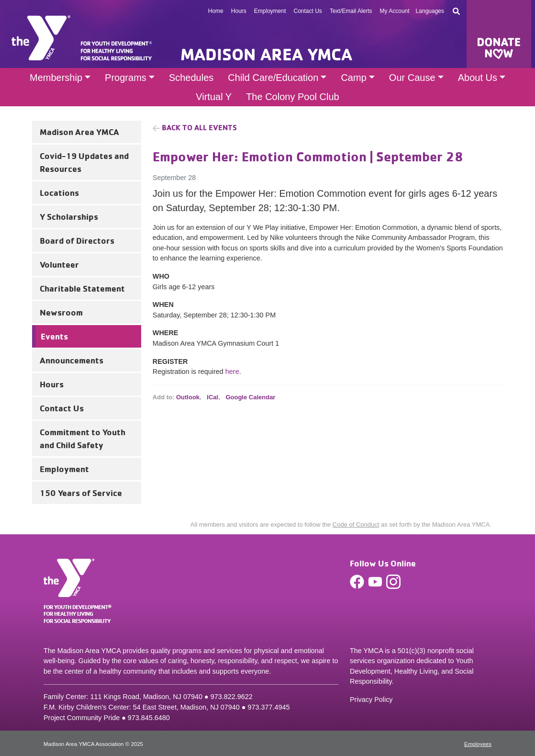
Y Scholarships (69, 216)
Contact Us (308, 11)
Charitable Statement (82, 288)
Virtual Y (214, 97)
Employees (478, 744)
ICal (212, 397)
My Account (395, 11)
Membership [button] (56, 78)
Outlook (188, 397)
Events (54, 336)
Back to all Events (199, 127)
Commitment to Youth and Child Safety (83, 438)
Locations (59, 192)
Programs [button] (126, 78)
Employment (270, 11)
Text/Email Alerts (351, 11)
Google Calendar (250, 397)
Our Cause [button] (412, 78)
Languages (430, 11)
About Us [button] (478, 78)
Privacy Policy (371, 700)
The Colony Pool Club (293, 97)
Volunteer (59, 264)
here (232, 372)
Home (216, 11)
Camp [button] (353, 78)
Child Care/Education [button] (273, 78)
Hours (239, 11)
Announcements (72, 360)
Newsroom (61, 312)
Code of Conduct (356, 525)
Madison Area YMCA (79, 132)
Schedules (191, 78)
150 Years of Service (81, 493)
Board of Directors (77, 240)
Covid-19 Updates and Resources (84, 162)
